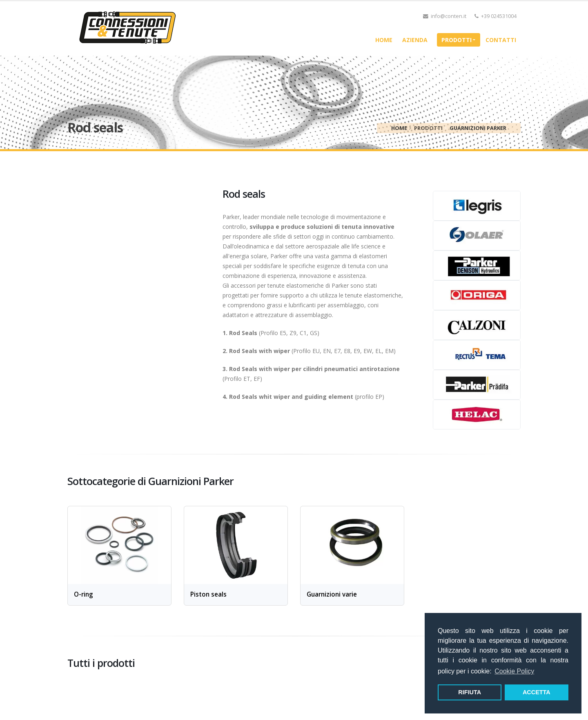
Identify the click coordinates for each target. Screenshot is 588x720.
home (384, 40)
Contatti (501, 40)
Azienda (415, 40)
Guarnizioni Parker (478, 128)
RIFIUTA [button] (470, 692)
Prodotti (457, 40)
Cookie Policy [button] (514, 671)
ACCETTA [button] (537, 692)
